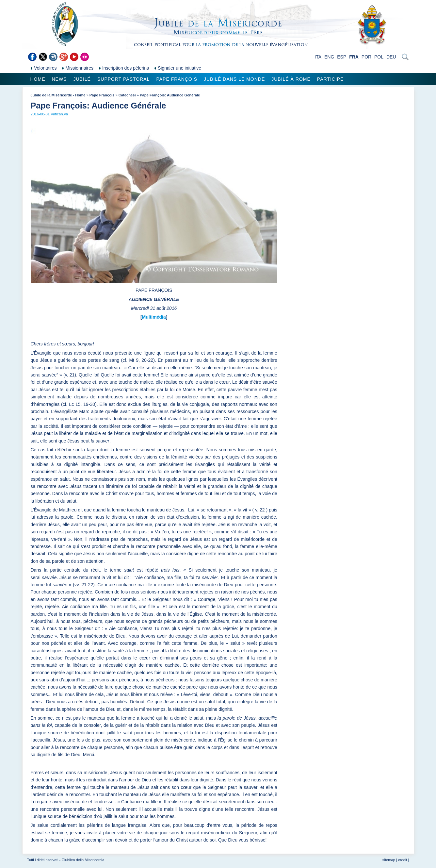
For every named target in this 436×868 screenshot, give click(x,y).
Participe (331, 79)
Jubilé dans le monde (234, 79)
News (59, 79)
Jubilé (82, 79)
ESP (342, 57)
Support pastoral (123, 79)
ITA (318, 57)
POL (379, 57)
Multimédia (154, 317)
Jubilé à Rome (291, 79)
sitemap (389, 860)
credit (403, 860)
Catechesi (127, 95)
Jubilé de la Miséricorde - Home (58, 95)
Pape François (177, 79)
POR (366, 57)
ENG (329, 57)
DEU (391, 57)
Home (38, 79)
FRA (354, 57)
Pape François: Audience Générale (170, 95)
